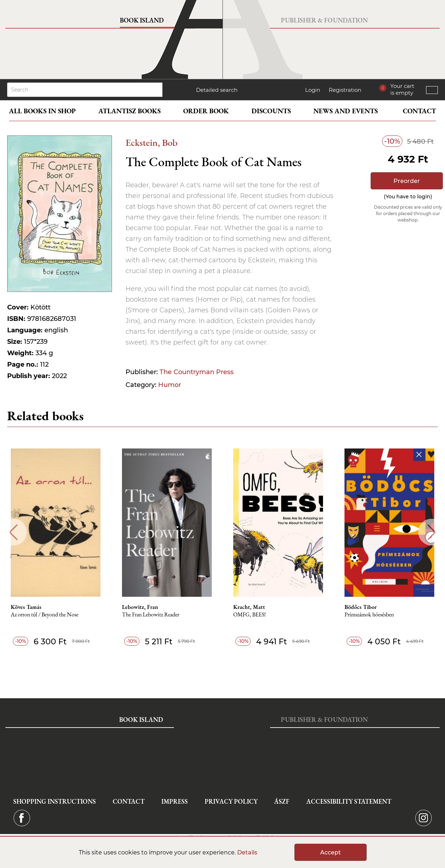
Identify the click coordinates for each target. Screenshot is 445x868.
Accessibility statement (349, 801)
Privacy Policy (231, 801)
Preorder (407, 181)
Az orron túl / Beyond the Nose (45, 615)
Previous (13, 532)
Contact (419, 111)
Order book (206, 111)
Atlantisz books (129, 111)
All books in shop (42, 111)
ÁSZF (282, 801)
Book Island (142, 20)
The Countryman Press (197, 372)
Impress (175, 801)
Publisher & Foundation (324, 20)
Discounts (271, 111)
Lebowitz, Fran (140, 607)
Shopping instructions (55, 801)
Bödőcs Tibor (361, 607)
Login (313, 90)
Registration (345, 90)
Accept (331, 852)
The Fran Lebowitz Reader (151, 615)
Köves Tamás (26, 607)
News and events (346, 111)
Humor (170, 385)
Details (247, 852)
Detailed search (217, 90)
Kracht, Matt (249, 607)
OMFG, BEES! (250, 615)
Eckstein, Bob (151, 142)
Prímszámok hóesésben (369, 615)
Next (432, 532)
